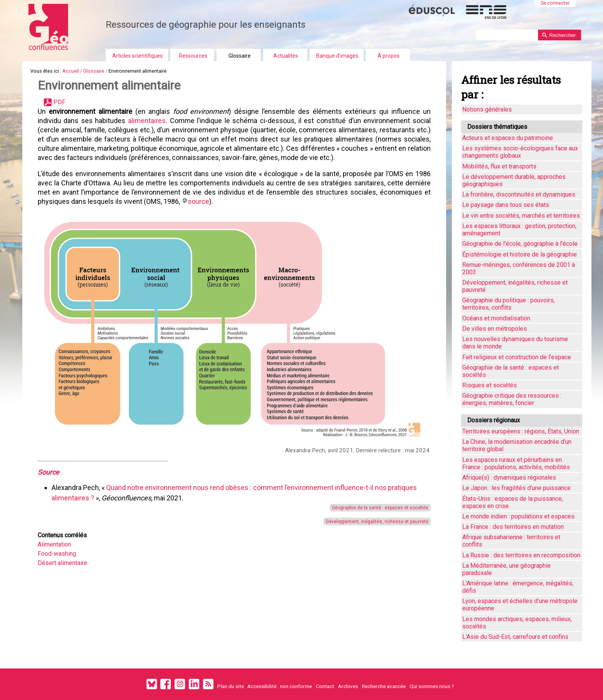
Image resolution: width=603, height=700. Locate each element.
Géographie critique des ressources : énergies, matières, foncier (512, 399)
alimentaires (147, 121)
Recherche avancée (384, 686)
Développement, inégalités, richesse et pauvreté (376, 522)
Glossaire (240, 56)
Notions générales (487, 109)
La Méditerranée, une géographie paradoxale (506, 569)
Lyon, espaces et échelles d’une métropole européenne (520, 605)
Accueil (71, 71)
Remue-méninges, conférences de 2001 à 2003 (519, 268)
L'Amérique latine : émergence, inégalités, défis (518, 587)
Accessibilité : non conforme (280, 686)
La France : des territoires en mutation (513, 527)
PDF (59, 102)
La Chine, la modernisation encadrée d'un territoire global (517, 445)
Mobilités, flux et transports (499, 166)
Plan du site (231, 686)
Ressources (193, 56)
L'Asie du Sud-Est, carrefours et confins (515, 637)
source (198, 201)
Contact (325, 686)
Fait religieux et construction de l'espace (517, 357)
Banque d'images (337, 56)
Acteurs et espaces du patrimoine (508, 138)
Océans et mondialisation (496, 318)
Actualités (286, 56)
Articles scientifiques (137, 56)
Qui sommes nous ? (432, 686)
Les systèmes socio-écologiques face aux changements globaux (520, 152)
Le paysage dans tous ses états (506, 205)
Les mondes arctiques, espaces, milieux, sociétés (517, 623)
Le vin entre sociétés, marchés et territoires (521, 216)
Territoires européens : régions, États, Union (521, 431)
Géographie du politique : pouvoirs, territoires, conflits (509, 304)
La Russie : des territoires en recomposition (521, 555)
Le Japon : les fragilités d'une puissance (516, 488)
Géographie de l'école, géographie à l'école (520, 244)
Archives (348, 686)
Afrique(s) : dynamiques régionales (509, 477)
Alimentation (54, 544)
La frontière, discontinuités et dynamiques (519, 194)
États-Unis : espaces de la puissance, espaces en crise (513, 502)
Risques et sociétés (490, 385)
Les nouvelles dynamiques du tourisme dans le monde (515, 343)
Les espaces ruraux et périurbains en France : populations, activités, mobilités (516, 463)
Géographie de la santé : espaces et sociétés (379, 508)
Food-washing (57, 554)
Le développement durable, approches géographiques (514, 180)
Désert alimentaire (62, 563)
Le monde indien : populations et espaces (518, 516)
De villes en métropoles (495, 329)
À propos (389, 56)
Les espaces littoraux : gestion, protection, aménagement (519, 230)
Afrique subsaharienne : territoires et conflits (511, 541)
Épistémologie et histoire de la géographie (520, 254)
